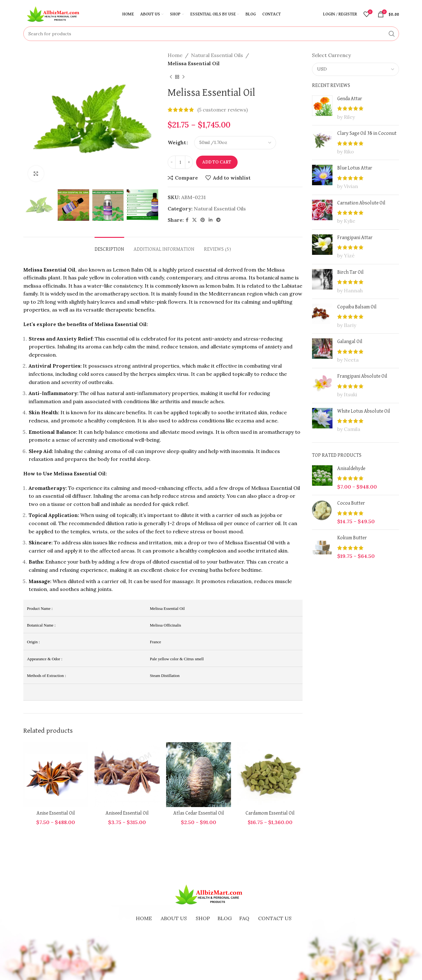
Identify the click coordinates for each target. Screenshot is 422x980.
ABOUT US (174, 918)
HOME (144, 918)
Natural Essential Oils (217, 55)
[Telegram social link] (218, 220)
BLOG (225, 918)
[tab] (109, 246)
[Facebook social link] (187, 220)
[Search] (211, 34)
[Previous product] (171, 77)
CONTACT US (275, 918)
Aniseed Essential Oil (127, 813)
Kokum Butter (352, 538)
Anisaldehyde (351, 469)
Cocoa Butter (351, 503)
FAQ (244, 918)
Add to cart (217, 162)
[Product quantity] (180, 162)
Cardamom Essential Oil (270, 813)
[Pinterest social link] (203, 220)
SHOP (203, 918)
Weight (177, 142)
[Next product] (183, 77)
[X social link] (194, 220)
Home (175, 55)
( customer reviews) (223, 110)
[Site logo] (55, 14)
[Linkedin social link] (211, 220)
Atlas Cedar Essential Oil (199, 813)
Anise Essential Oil (56, 813)
